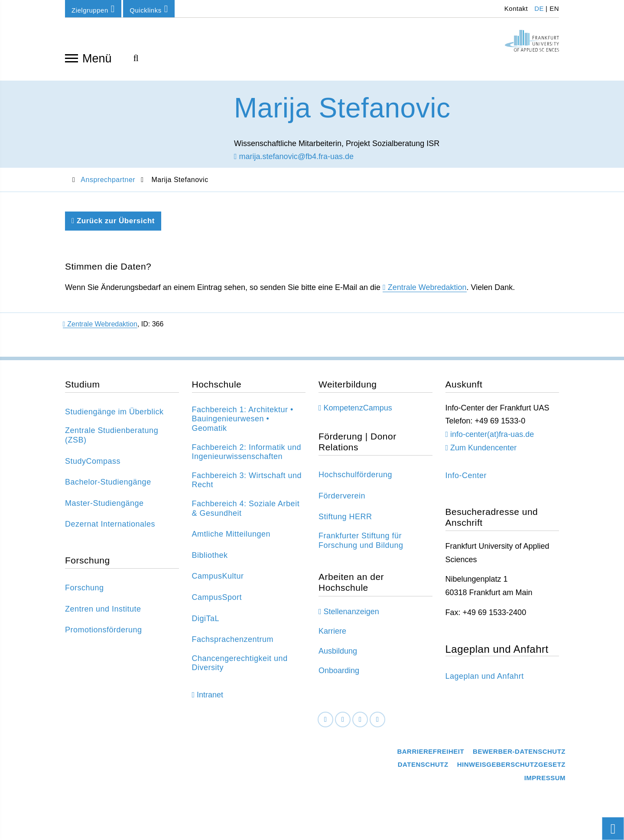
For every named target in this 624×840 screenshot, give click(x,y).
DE (539, 8)
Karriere (332, 635)
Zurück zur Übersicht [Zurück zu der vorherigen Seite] (113, 225)
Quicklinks (149, 9)
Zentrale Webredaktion (427, 292)
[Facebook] (325, 724)
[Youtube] (377, 724)
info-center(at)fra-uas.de (492, 439)
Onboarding (339, 675)
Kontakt (515, 8)
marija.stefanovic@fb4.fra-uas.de (294, 161)
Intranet (210, 699)
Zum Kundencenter (483, 452)
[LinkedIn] (343, 724)
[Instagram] (360, 724)
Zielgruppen (93, 9)
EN (554, 8)
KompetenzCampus (358, 412)
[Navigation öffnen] (71, 58)
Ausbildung (338, 655)
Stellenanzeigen (351, 616)
